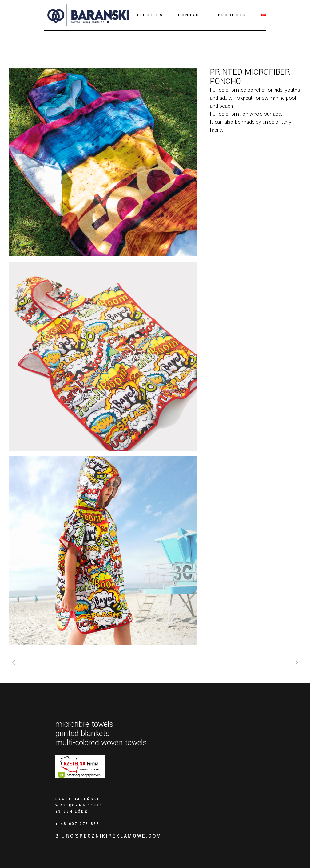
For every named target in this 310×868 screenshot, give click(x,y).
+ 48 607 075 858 (77, 824)
